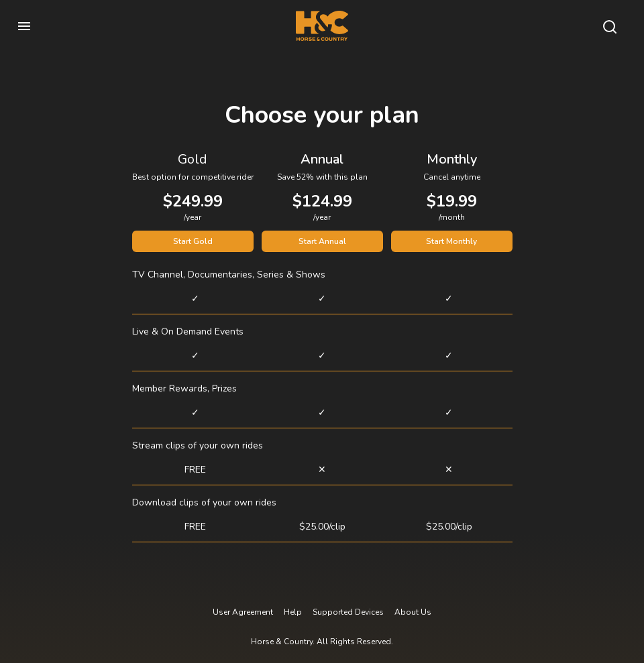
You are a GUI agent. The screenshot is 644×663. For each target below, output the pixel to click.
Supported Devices (348, 612)
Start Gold (193, 241)
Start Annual (322, 241)
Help (293, 612)
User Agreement (243, 612)
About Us (413, 612)
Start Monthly (451, 241)
